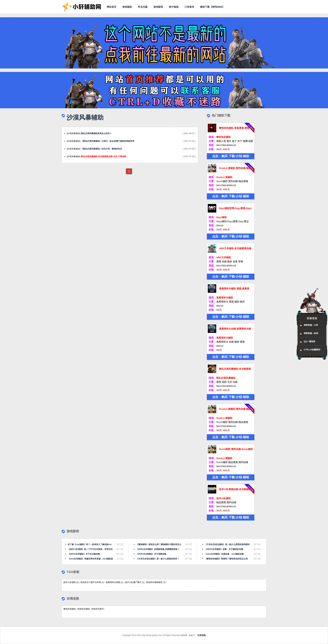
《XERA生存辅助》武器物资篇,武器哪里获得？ (158, 549)
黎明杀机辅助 (70, 609)
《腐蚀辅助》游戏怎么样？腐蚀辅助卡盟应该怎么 (159, 544)
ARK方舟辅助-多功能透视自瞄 (235, 248)
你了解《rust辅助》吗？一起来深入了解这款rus (90, 544)
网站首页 (112, 7)
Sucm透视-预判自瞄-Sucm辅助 (236, 449)
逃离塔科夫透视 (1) (114, 582)
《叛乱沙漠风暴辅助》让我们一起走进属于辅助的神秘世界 (108, 141)
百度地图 (202, 635)
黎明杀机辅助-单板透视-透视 (234, 128)
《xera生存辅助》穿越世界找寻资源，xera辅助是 (90, 559)
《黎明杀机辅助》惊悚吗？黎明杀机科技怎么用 (226, 559)
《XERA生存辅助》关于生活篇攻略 (84, 554)
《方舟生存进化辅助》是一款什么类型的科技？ (158, 559)
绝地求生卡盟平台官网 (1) (92, 582)
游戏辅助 (127, 7)
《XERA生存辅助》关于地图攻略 (151, 554)
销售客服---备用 (311, 333)
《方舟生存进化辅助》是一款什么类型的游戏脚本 (227, 544)
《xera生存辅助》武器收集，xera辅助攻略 (224, 554)
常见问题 (143, 7)
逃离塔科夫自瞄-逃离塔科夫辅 (235, 329)
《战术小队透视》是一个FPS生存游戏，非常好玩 (90, 549)
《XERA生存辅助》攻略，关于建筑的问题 (224, 549)
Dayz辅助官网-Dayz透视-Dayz (235, 208)
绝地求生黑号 (98, 609)
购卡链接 (174, 7)
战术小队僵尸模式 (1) (135, 582)
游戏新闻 (158, 7)
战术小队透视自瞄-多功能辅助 (235, 489)
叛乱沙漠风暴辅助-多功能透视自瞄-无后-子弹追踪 (104, 156)
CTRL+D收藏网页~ (313, 350)
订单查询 (189, 7)
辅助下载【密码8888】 (212, 7)
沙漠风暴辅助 (85, 117)
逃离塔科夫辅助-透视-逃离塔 (234, 289)
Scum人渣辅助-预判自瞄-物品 (235, 168)
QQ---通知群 (309, 341)
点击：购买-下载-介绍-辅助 (231, 156)
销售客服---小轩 (311, 325)
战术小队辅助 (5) (71, 582)
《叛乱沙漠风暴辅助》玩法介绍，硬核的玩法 (101, 149)
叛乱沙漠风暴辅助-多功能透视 (235, 369)
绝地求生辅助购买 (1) (156, 582)
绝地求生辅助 (84, 609)
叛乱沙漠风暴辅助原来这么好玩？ (96, 133)
